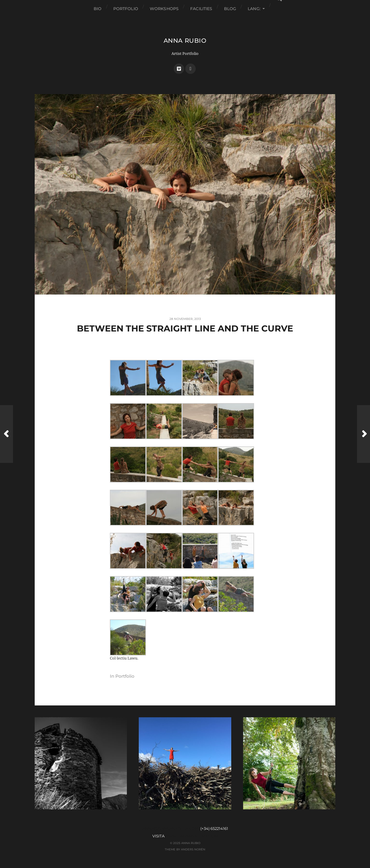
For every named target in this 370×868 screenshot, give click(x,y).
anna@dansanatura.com (170, 828)
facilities (201, 9)
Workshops (164, 9)
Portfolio (126, 9)
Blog (230, 9)
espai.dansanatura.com (192, 836)
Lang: (254, 9)
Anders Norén (193, 849)
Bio (98, 9)
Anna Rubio (185, 41)
